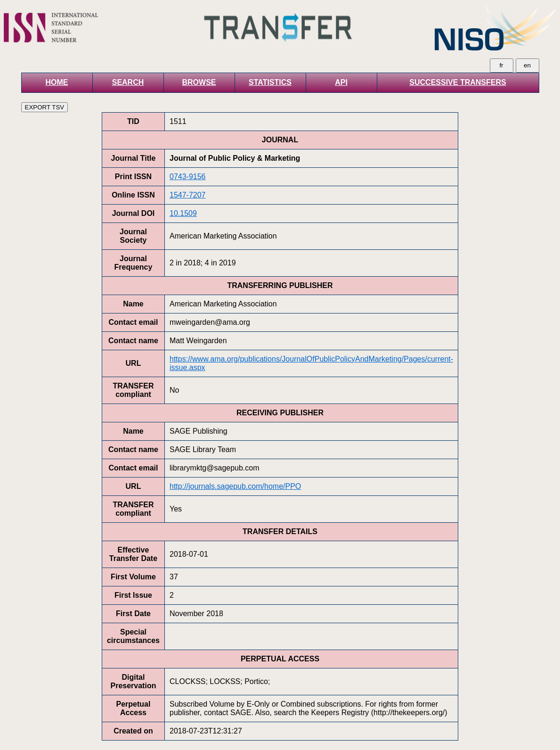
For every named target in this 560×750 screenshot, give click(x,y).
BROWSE (199, 82)
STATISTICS (270, 82)
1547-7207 (188, 195)
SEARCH (128, 82)
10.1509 (183, 213)
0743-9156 (188, 177)
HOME (57, 82)
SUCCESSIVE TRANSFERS (458, 82)
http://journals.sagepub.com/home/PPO (235, 486)
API (341, 82)
